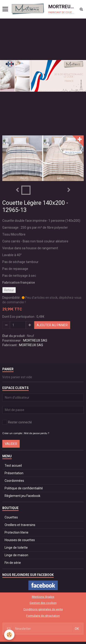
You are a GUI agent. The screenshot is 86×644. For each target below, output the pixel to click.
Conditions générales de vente (43, 609)
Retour (9, 290)
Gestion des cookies (43, 603)
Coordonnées (14, 481)
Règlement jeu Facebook (22, 496)
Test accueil (13, 466)
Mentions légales (43, 597)
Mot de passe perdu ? (37, 433)
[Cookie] (9, 635)
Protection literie (17, 532)
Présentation (14, 473)
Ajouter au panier (52, 325)
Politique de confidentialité (24, 488)
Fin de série (13, 563)
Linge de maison (16, 555)
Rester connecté (17, 422)
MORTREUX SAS (35, 340)
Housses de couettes (20, 540)
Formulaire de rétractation (43, 616)
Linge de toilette (16, 548)
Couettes (11, 517)
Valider (11, 444)
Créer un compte (12, 433)
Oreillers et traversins (20, 525)
